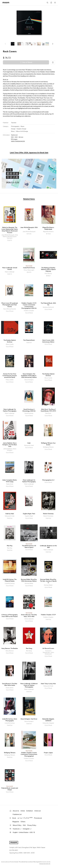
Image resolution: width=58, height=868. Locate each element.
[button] (53, 44)
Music (22, 126)
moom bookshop (6, 3)
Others (23, 822)
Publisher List (17, 814)
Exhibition (30, 811)
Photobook (38, 818)
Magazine (16, 822)
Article (23, 811)
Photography (15, 126)
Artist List (38, 811)
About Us (16, 811)
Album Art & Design (22, 131)
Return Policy (17, 825)
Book (14, 818)
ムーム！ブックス (25, 818)
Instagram (27, 829)
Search (47, 3)
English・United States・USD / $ (24, 832)
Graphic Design (21, 129)
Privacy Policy (32, 825)
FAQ (24, 825)
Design (13, 129)
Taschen (14, 123)
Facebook (17, 829)
